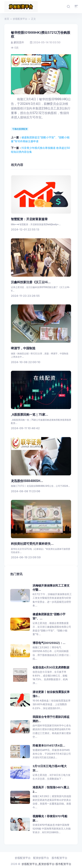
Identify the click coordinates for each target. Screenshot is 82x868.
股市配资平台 (59, 858)
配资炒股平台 (41, 858)
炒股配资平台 (20, 19)
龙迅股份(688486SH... (27, 481)
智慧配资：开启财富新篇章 (29, 219)
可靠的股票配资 (20, 129)
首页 (7, 19)
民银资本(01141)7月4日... (49, 746)
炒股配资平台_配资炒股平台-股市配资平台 (46, 864)
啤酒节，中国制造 (23, 348)
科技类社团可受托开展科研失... (32, 544)
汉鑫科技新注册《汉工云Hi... (31, 282)
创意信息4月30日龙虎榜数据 (51, 667)
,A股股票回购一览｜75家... (30, 415)
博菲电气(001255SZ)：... (49, 643)
